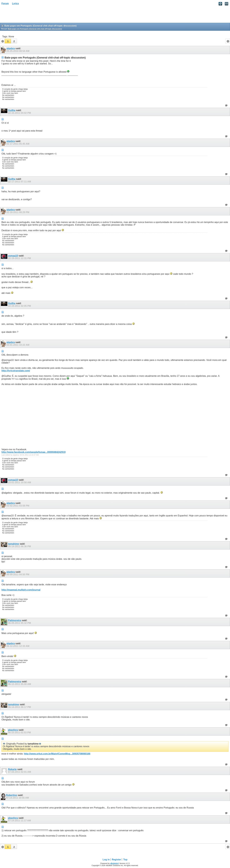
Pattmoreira (15, 620)
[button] (8, 41)
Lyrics (15, 3)
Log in (106, 860)
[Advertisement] (23, 15)
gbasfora (13, 730)
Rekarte (12, 769)
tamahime (14, 544)
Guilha (12, 110)
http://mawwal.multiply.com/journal (21, 590)
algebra (11, 48)
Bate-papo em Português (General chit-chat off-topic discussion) (35, 29)
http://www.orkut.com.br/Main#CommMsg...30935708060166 (57, 754)
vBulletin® (115, 863)
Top (125, 860)
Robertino (12, 795)
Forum (5, 3)
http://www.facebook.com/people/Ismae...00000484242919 (34, 452)
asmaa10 (13, 256)
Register (116, 860)
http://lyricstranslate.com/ (16, 371)
